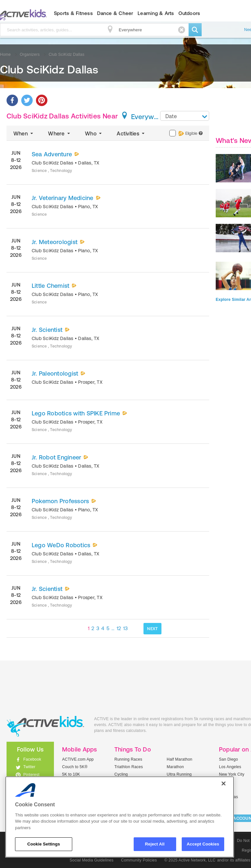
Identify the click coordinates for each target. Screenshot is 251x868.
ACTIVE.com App (78, 759)
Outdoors (189, 13)
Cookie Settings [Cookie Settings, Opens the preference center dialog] (43, 844)
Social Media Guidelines (92, 860)
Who (94, 133)
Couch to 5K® (75, 767)
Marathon (175, 767)
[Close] (224, 783)
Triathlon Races (129, 767)
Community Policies (139, 860)
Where (60, 133)
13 (126, 628)
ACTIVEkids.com (45, 726)
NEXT (152, 629)
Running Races (128, 759)
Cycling (121, 774)
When (24, 133)
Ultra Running (179, 774)
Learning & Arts (156, 13)
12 (119, 628)
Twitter (29, 767)
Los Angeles (230, 767)
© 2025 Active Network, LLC (190, 860)
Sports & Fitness (73, 13)
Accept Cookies (203, 844)
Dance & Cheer (115, 13)
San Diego (228, 759)
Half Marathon (180, 759)
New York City (232, 774)
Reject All (155, 844)
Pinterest (31, 775)
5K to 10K (71, 774)
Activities (131, 133)
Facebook (32, 759)
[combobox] (185, 116)
